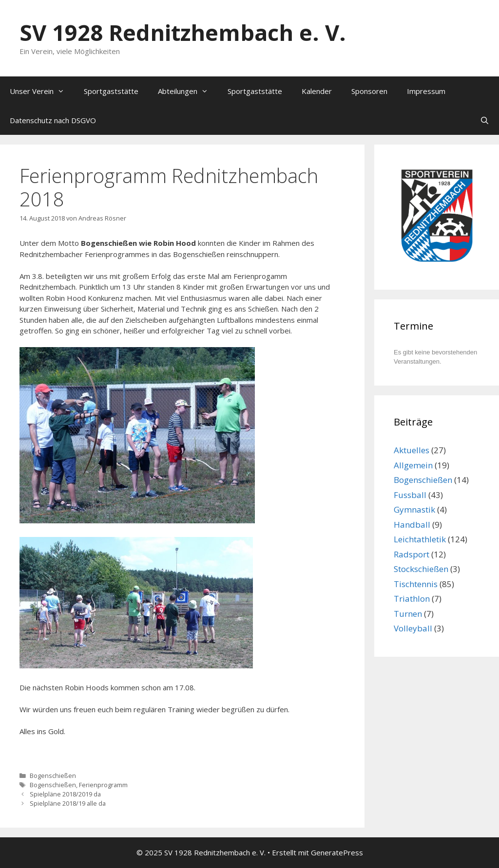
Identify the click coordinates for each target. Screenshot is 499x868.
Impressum (426, 91)
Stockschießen (421, 569)
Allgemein (413, 465)
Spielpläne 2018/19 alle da (68, 803)
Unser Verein (42, 91)
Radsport (412, 554)
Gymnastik (414, 509)
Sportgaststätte (111, 91)
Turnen (408, 614)
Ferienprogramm (103, 785)
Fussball (410, 495)
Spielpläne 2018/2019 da (65, 794)
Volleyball (413, 628)
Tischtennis (416, 584)
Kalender (317, 91)
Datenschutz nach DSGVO (53, 120)
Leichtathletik (420, 539)
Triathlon (412, 599)
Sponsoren (369, 91)
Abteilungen (188, 91)
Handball (412, 525)
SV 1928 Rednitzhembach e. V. (183, 32)
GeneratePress (337, 852)
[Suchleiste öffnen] (485, 120)
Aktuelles (412, 450)
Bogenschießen (53, 776)
